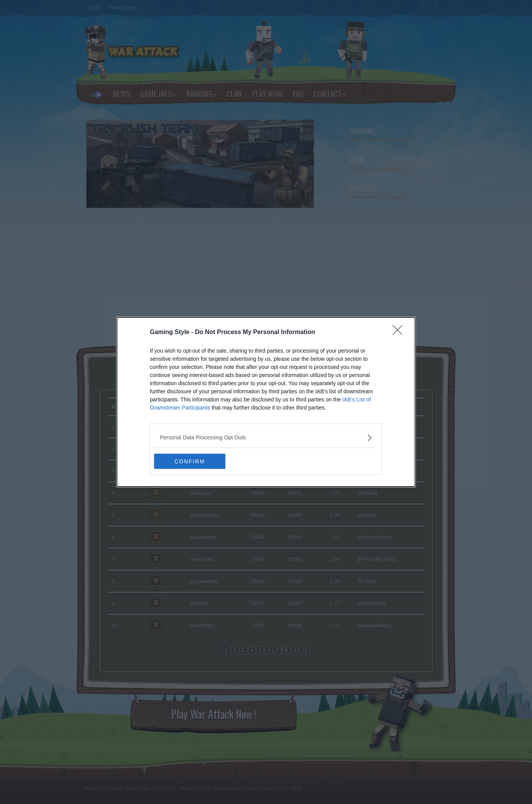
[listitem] (266, 438)
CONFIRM (191, 461)
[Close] (400, 333)
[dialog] (266, 402)
